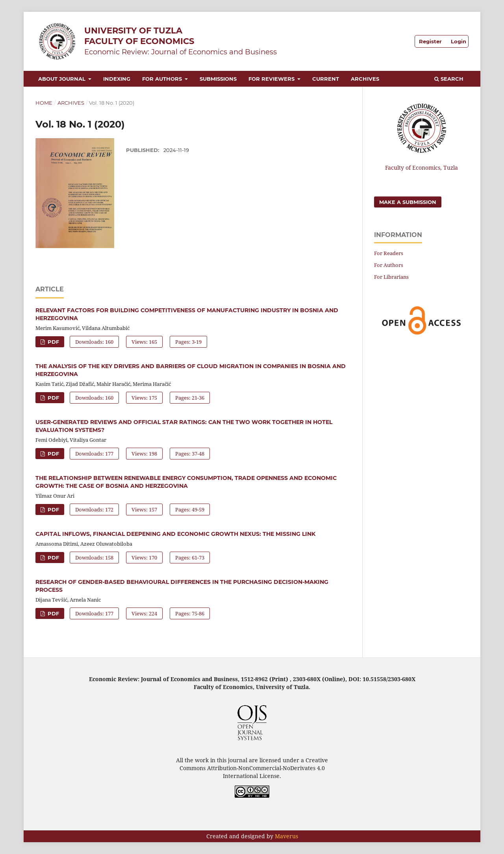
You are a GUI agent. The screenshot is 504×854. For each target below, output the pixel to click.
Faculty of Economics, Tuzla (422, 168)
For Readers (389, 253)
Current (326, 79)
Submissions (218, 79)
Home (44, 103)
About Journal (63, 79)
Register (430, 41)
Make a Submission (408, 202)
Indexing (117, 79)
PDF (53, 342)
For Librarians (391, 277)
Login (459, 41)
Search (449, 79)
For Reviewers (272, 79)
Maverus (286, 836)
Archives (365, 79)
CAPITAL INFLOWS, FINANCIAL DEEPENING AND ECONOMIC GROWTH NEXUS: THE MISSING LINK (175, 534)
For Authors (163, 79)
